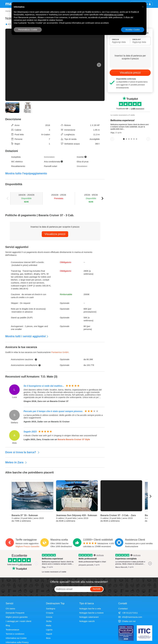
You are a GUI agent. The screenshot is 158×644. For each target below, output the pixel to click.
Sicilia (49, 621)
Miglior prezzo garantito (17, 617)
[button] (143, 7)
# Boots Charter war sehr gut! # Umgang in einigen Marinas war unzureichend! (60, 435)
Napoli (49, 634)
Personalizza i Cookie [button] (28, 30)
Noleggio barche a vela (90, 609)
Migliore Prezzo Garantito (27, 546)
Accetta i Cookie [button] (133, 30)
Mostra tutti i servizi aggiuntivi (27, 336)
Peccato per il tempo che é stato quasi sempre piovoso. (53, 411)
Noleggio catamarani (89, 617)
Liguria (49, 630)
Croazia (50, 613)
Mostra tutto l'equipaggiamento (26, 173)
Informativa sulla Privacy (17, 642)
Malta (49, 625)
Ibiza (48, 638)
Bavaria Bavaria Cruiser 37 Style (74, 439)
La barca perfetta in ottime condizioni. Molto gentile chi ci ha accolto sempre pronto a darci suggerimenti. (63, 416)
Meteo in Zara (16, 462)
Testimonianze (13, 630)
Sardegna (51, 609)
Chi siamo (10, 609)
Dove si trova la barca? (23, 452)
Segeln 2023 (30, 432)
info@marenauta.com (130, 617)
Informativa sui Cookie (16, 638)
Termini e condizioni (15, 634)
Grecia (49, 617)
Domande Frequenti (15, 613)
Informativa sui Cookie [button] (114, 15)
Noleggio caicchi (87, 621)
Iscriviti (97, 589)
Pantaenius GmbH (60, 352)
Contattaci (123, 609)
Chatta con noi (127, 621)
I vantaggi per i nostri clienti (19, 621)
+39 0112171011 (128, 613)
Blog (8, 625)
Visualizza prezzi (55, 234)
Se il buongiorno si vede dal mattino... (44, 386)
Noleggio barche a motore (91, 613)
